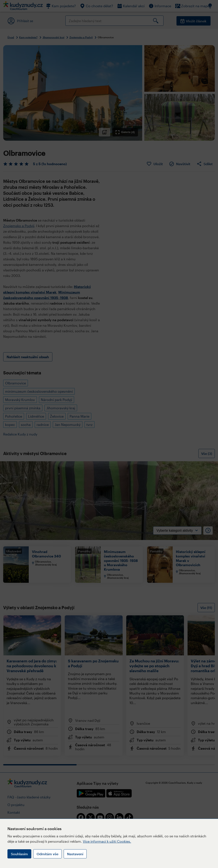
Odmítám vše (47, 854)
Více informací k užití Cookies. (107, 841)
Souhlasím (19, 854)
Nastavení (75, 854)
